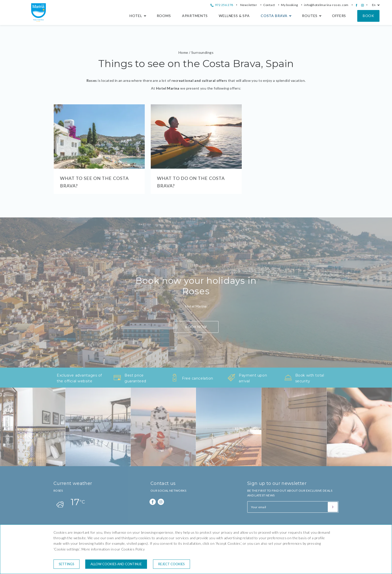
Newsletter (249, 5)
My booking (289, 5)
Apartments (195, 16)
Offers (339, 16)
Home (183, 52)
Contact (269, 5)
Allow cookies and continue (116, 564)
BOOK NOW (196, 327)
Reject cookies (171, 564)
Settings (66, 564)
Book (368, 16)
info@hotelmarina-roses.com (326, 5)
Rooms (164, 16)
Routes (310, 16)
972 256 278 (222, 5)
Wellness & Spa (234, 16)
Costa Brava (274, 16)
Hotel (136, 16)
